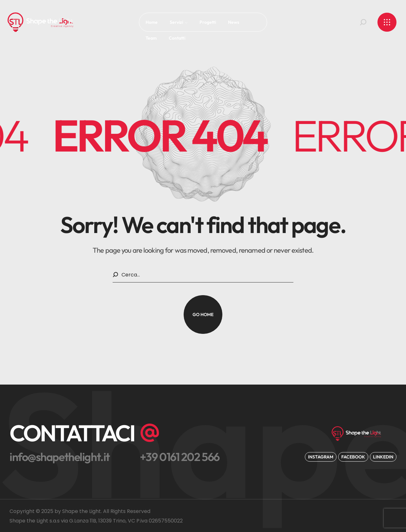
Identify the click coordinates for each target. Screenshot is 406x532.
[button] (363, 22)
